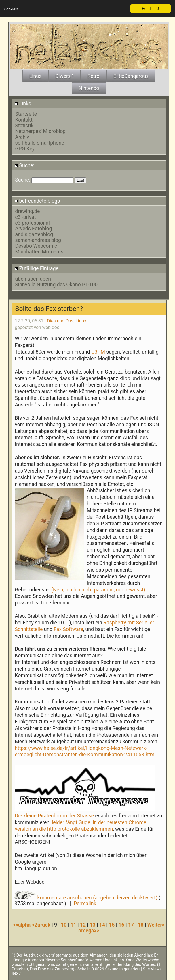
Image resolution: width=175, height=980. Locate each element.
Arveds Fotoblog (33, 229)
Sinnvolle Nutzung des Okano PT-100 (56, 284)
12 (83, 925)
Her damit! (151, 8)
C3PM (98, 352)
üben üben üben (33, 279)
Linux (81, 321)
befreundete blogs (37, 201)
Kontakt (24, 120)
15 (112, 925)
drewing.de (27, 211)
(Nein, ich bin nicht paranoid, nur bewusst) (98, 589)
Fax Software (68, 629)
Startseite (26, 114)
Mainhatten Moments (39, 252)
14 (102, 925)
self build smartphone (39, 143)
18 (140, 925)
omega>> (89, 931)
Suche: (24, 165)
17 (131, 925)
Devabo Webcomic (36, 246)
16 (121, 925)
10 (64, 925)
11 (73, 925)
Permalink (85, 904)
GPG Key (25, 149)
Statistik (24, 126)
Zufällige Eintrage (37, 268)
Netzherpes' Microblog (40, 131)
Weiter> (156, 925)
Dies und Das (60, 321)
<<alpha (22, 925)
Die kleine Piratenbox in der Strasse (54, 815)
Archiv (22, 137)
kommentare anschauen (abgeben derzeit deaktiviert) (86, 898)
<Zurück (42, 925)
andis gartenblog (34, 234)
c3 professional (32, 223)
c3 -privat (25, 217)
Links (23, 103)
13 (92, 925)
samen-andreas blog (38, 240)
